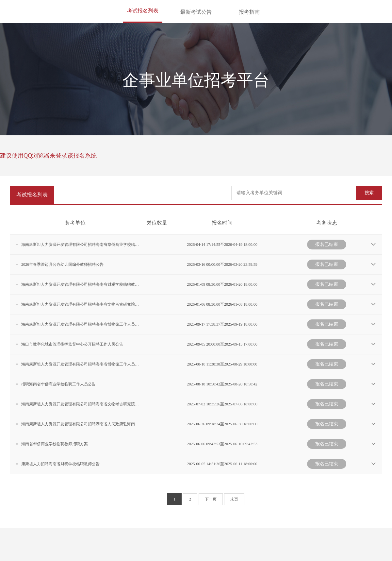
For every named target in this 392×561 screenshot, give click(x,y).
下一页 (211, 499)
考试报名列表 (143, 11)
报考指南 (249, 12)
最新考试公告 (196, 12)
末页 (234, 499)
